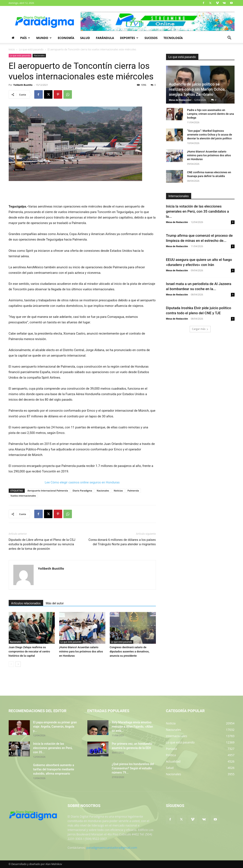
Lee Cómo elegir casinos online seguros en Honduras (82, 482)
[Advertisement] (82, 193)
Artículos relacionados (26, 603)
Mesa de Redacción (180, 100)
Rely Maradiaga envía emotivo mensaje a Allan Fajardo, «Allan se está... (132, 727)
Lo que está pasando (31, 49)
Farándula (105, 38)
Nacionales (39, 55)
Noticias (118, 491)
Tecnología (173, 38)
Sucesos (151, 38)
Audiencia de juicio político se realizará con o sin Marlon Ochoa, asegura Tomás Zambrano (197, 89)
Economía (66, 38)
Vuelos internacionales (23, 496)
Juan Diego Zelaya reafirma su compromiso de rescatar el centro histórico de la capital (29, 651)
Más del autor (55, 603)
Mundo (44, 38)
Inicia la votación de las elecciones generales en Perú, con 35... (53, 748)
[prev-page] (11, 664)
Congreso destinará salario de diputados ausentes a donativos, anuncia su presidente (130, 651)
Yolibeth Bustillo (23, 85)
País (25, 38)
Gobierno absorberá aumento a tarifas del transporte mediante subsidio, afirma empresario (54, 769)
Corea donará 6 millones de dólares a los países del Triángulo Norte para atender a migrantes (122, 542)
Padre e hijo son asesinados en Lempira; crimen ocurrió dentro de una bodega (211, 114)
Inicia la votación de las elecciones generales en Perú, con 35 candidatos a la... (198, 211)
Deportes (129, 38)
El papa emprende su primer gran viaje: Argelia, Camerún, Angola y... (55, 727)
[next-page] (18, 664)
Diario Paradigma (82, 491)
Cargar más (200, 329)
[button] (229, 38)
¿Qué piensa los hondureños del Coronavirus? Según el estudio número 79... (133, 768)
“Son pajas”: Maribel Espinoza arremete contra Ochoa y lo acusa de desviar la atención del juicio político (210, 135)
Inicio (12, 49)
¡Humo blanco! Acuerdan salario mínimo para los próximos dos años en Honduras (81, 651)
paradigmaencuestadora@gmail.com (112, 848)
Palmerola (133, 491)
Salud (85, 38)
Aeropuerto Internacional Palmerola (48, 491)
